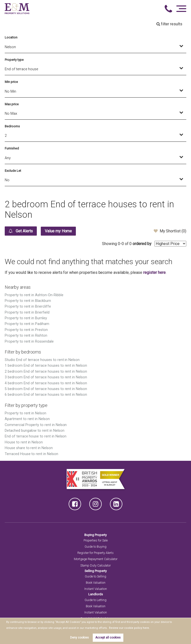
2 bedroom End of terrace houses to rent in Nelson (46, 372)
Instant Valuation (96, 589)
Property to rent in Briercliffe (28, 306)
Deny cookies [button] (79, 638)
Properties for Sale (96, 540)
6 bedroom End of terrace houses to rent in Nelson (46, 395)
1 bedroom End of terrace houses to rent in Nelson (46, 366)
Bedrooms (12, 126)
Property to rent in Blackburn (28, 301)
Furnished (12, 148)
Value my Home (59, 231)
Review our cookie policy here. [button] (128, 628)
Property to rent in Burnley (26, 318)
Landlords (96, 594)
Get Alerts (21, 231)
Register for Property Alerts (95, 553)
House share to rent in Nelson (29, 448)
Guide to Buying (95, 547)
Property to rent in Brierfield (27, 312)
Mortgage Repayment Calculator (96, 559)
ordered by (142, 244)
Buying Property (95, 535)
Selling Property (96, 571)
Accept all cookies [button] (108, 638)
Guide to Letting (95, 600)
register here (154, 272)
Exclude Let (13, 171)
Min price (11, 82)
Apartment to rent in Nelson (27, 419)
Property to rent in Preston (26, 330)
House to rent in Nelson (24, 442)
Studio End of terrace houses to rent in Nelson (42, 360)
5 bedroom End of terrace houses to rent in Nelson (46, 389)
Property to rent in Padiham (27, 324)
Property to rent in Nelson (25, 413)
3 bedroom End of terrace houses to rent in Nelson (46, 377)
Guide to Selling (95, 576)
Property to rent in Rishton (26, 336)
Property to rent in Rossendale (29, 341)
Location (11, 37)
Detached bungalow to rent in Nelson (34, 431)
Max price (12, 104)
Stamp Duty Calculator (95, 565)
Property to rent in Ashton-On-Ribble (34, 295)
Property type (14, 60)
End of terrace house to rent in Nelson (36, 436)
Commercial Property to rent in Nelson (36, 425)
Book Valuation (96, 583)
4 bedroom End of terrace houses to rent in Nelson (46, 383)
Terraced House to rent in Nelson (31, 454)
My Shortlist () (170, 231)
